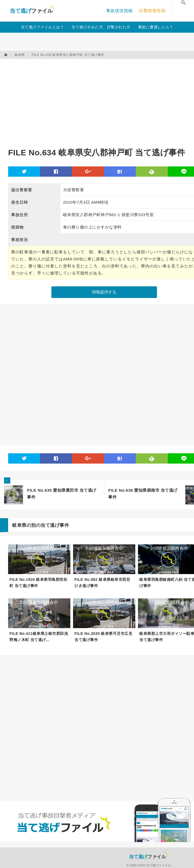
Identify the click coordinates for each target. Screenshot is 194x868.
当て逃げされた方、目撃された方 (101, 27)
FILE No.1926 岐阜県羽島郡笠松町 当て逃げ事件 (38, 583)
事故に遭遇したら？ (156, 27)
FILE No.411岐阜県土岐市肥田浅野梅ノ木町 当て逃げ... (39, 637)
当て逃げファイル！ (32, 11)
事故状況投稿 (119, 11)
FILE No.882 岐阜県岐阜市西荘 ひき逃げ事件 (102, 583)
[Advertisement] (71, 101)
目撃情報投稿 (152, 11)
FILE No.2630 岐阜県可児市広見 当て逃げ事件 (103, 637)
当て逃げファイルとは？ (42, 27)
